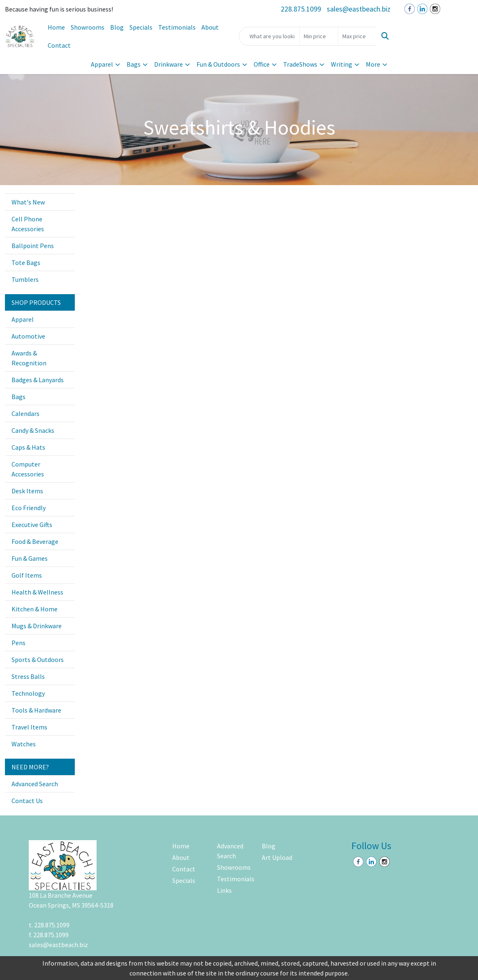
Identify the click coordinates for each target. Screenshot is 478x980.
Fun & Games (30, 558)
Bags (134, 64)
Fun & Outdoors (218, 64)
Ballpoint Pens (33, 246)
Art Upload (277, 857)
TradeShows (300, 64)
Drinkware (169, 64)
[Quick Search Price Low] (319, 36)
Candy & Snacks (33, 430)
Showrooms (88, 27)
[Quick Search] (269, 36)
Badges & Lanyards (38, 380)
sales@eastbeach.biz (359, 9)
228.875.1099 (301, 9)
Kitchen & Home (35, 609)
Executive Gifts (32, 525)
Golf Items (27, 575)
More (373, 64)
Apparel (102, 64)
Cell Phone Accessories (28, 224)
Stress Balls (28, 676)
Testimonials (177, 27)
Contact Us (27, 801)
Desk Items (27, 491)
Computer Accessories (28, 469)
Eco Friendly (29, 508)
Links (224, 890)
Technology (28, 693)
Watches (24, 744)
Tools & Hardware (36, 710)
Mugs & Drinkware (37, 626)
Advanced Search (35, 784)
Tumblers (25, 279)
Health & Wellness (37, 592)
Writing (342, 64)
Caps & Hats (28, 447)
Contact (59, 45)
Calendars (25, 413)
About (210, 27)
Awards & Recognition (29, 358)
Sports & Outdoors (38, 660)
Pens (18, 643)
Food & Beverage (35, 541)
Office (262, 64)
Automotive (28, 336)
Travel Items (29, 727)
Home (56, 27)
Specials (141, 27)
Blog (117, 27)
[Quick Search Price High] (357, 36)
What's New (28, 202)
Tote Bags (26, 262)
